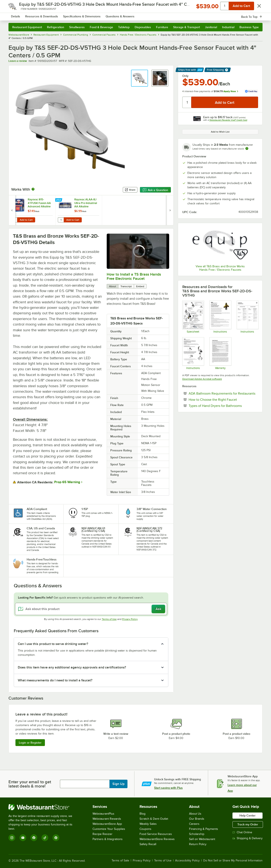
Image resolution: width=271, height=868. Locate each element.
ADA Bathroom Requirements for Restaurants (223, 393)
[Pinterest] (56, 838)
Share (130, 190)
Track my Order (248, 824)
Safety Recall (148, 844)
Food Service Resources (156, 834)
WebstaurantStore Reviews (157, 839)
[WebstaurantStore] (43, 807)
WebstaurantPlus (103, 814)
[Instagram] (12, 838)
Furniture (162, 27)
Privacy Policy (130, 619)
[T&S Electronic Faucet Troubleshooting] (247, 317)
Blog (142, 814)
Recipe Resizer (102, 834)
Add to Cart (26, 220)
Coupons (145, 829)
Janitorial (211, 27)
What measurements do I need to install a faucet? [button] (55, 680)
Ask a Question (155, 190)
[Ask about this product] (91, 609)
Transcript (126, 286)
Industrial (228, 27)
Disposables (143, 27)
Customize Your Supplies (109, 829)
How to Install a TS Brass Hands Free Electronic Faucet (134, 276)
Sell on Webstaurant (202, 839)
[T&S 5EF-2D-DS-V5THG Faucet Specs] (193, 317)
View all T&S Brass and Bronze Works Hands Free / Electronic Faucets (220, 268)
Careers (194, 824)
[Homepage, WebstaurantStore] (44, 15)
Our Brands (197, 819)
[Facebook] (34, 838)
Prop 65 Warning (67, 482)
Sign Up (118, 784)
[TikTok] (45, 838)
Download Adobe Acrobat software (202, 379)
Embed (140, 286)
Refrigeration (56, 27)
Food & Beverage (101, 27)
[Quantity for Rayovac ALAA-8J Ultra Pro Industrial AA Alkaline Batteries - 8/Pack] (61, 220)
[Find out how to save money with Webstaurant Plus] (13, 200)
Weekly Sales (148, 824)
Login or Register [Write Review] (30, 743)
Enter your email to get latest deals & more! (30, 784)
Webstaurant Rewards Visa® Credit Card (228, 120)
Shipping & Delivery (247, 838)
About (113, 286)
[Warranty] (220, 353)
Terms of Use (109, 619)
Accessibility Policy (187, 861)
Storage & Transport (187, 27)
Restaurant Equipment (27, 27)
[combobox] (130, 15)
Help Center (247, 815)
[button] (140, 78)
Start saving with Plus (168, 788)
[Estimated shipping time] (247, 148)
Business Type (249, 27)
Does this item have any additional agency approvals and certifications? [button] (72, 667)
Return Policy (198, 844)
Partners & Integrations (108, 839)
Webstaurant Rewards (107, 819)
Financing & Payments (204, 829)
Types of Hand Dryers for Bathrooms (223, 406)
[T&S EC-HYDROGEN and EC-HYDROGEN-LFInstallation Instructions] (193, 353)
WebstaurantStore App (107, 824)
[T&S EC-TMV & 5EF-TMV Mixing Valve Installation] (220, 317)
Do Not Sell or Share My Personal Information (233, 861)
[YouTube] (23, 838)
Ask (158, 609)
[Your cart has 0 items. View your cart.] (256, 15)
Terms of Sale (120, 861)
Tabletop (124, 27)
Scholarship (197, 834)
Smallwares (77, 27)
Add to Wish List (220, 132)
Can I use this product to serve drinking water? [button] (53, 644)
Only (185, 76)
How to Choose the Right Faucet (223, 399)
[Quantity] (187, 102)
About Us (195, 814)
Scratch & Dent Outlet (154, 819)
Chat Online (242, 832)
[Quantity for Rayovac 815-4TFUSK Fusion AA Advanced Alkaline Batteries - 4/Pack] (14, 220)
